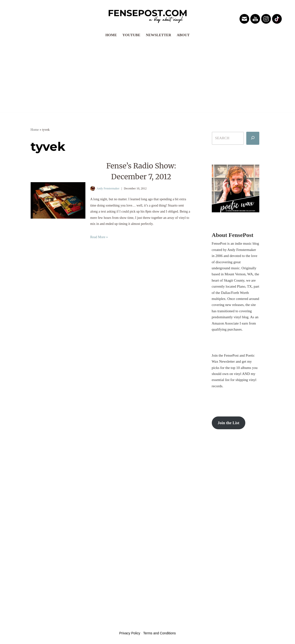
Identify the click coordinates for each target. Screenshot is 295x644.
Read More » (99, 237)
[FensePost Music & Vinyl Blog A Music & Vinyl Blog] (148, 15)
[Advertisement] (148, 76)
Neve (34, 624)
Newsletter (159, 35)
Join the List (228, 423)
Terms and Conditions (159, 634)
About (183, 35)
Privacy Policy (130, 634)
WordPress (66, 624)
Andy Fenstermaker (108, 188)
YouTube (131, 35)
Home (111, 35)
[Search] (253, 138)
